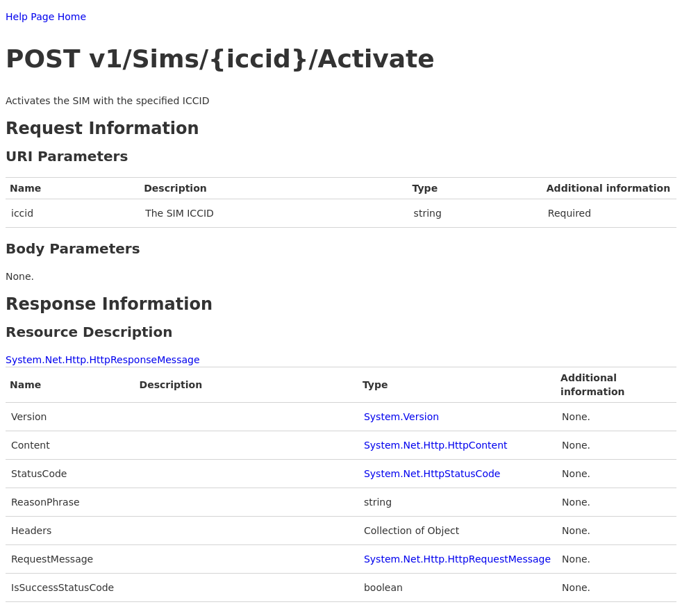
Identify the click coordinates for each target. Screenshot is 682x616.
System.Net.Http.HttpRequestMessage (457, 559)
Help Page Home (46, 17)
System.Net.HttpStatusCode (432, 474)
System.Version (401, 417)
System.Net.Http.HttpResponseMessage (103, 360)
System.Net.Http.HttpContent (436, 445)
